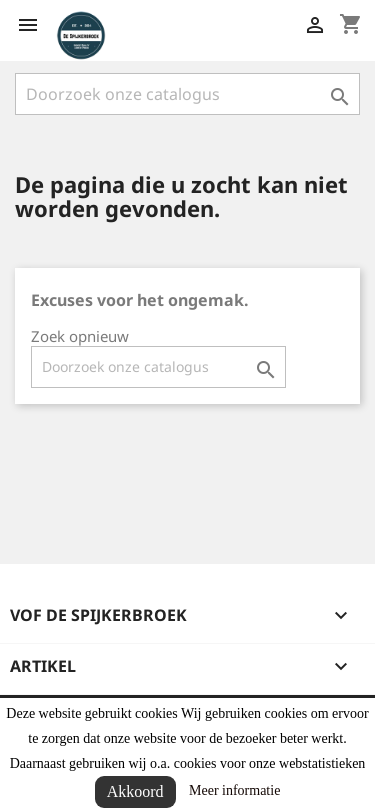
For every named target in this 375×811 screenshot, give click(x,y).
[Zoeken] (187, 94)
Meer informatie (234, 790)
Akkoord (135, 791)
